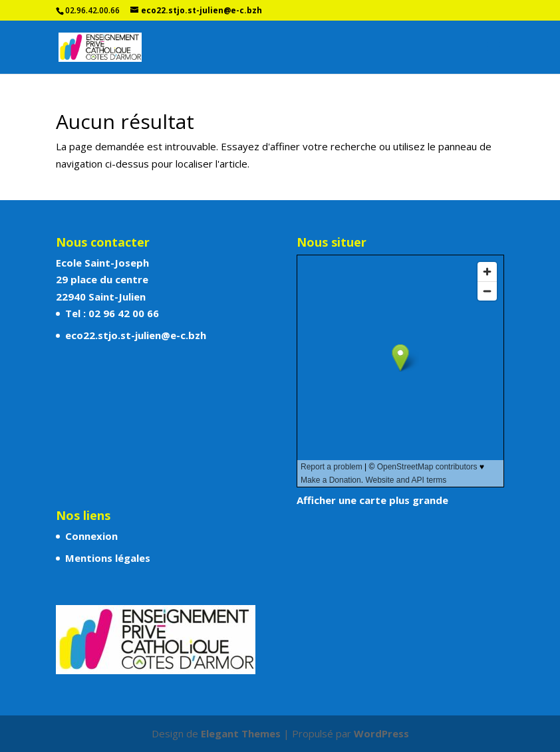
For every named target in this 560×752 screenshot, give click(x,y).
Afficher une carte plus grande (372, 500)
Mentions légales (108, 558)
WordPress (381, 733)
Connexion (91, 536)
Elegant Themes (241, 733)
